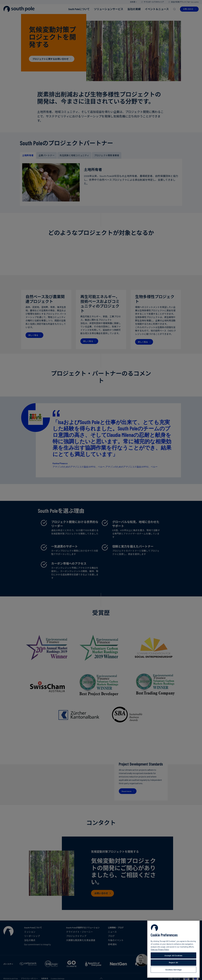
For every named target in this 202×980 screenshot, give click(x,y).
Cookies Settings (174, 970)
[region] (173, 949)
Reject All (173, 962)
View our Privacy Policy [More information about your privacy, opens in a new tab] (160, 949)
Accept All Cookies (173, 955)
